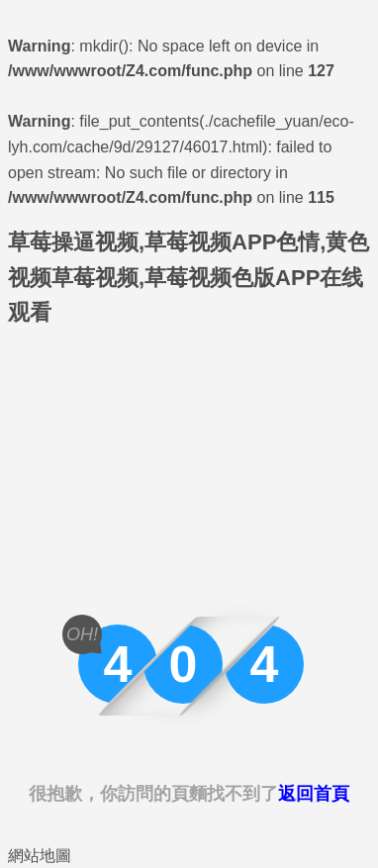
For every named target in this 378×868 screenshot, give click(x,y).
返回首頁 (314, 794)
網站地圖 (40, 856)
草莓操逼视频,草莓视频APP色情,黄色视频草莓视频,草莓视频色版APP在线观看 (189, 277)
